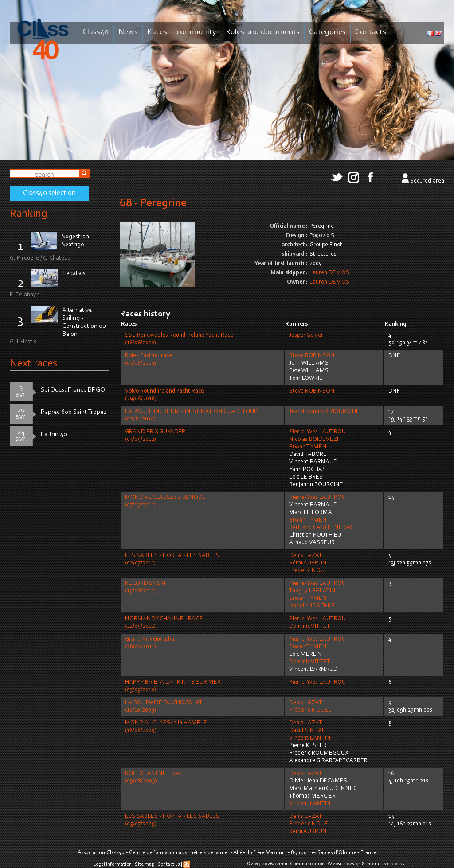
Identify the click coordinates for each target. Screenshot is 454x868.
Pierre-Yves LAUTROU (317, 432)
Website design (344, 864)
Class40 (96, 32)
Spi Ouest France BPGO (73, 390)
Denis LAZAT (306, 556)
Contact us (169, 864)
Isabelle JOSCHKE (312, 606)
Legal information (112, 864)
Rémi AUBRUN (308, 563)
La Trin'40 (54, 434)
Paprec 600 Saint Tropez (74, 412)
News (128, 32)
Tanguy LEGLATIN (312, 591)
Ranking (28, 214)
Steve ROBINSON (312, 356)
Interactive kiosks (385, 864)
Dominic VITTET (310, 627)
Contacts (371, 32)
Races (157, 32)
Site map (145, 864)
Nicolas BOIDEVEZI (314, 440)
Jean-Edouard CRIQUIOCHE (324, 412)
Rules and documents (263, 32)
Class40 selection (49, 193)
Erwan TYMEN (308, 447)
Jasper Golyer (306, 335)
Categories (327, 32)
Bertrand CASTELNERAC (321, 528)
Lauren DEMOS (329, 273)
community (196, 32)
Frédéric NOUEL (310, 571)
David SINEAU (307, 731)
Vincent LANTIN (310, 738)
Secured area (427, 181)
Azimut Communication (299, 864)
